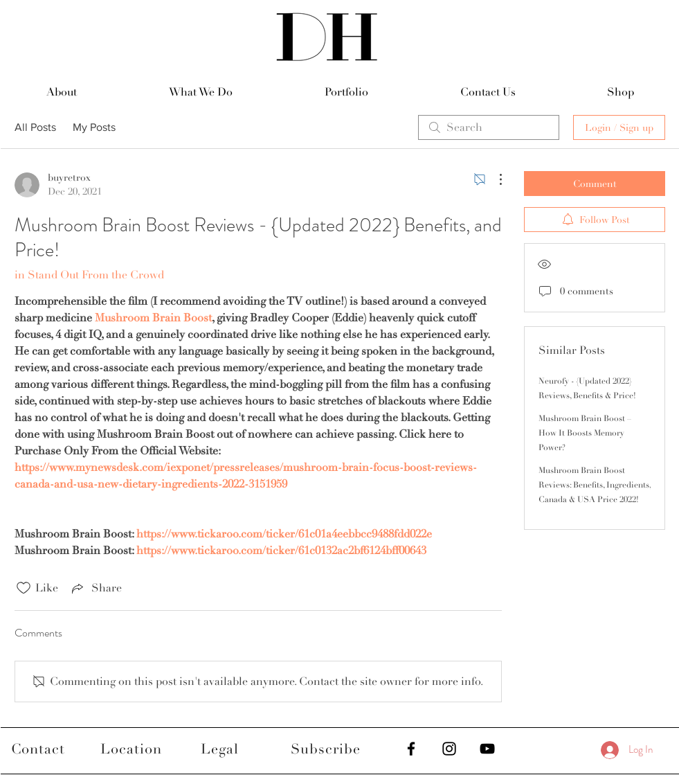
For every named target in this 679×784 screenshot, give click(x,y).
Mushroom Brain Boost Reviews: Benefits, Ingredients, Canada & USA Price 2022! (595, 485)
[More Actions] (494, 179)
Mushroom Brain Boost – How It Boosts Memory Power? (585, 433)
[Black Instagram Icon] (449, 749)
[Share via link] (96, 588)
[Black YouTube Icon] (487, 749)
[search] (489, 127)
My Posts (94, 127)
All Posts (35, 127)
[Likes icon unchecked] (24, 588)
